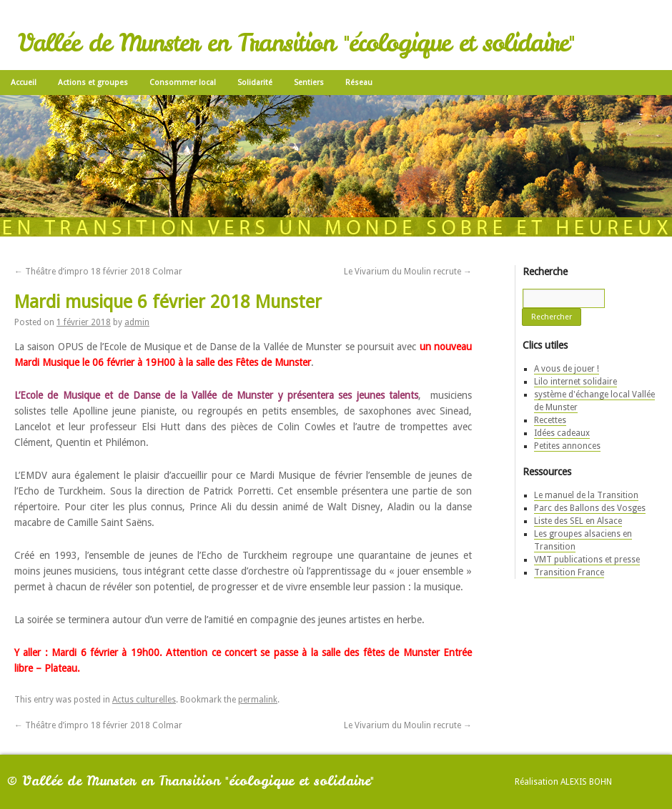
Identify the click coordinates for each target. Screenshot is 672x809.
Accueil (24, 83)
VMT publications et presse (587, 560)
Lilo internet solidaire (575, 382)
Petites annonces (567, 446)
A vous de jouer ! (567, 369)
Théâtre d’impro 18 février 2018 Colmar (98, 272)
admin (137, 322)
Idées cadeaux (562, 433)
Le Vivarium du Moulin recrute (408, 272)
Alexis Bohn (586, 782)
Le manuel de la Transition (586, 495)
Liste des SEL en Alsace (578, 521)
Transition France (569, 572)
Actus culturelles (144, 700)
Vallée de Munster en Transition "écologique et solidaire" (296, 43)
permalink (258, 700)
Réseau (359, 83)
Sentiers (309, 83)
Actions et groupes (93, 83)
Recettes (550, 420)
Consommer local (183, 83)
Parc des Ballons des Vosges (590, 508)
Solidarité (255, 83)
